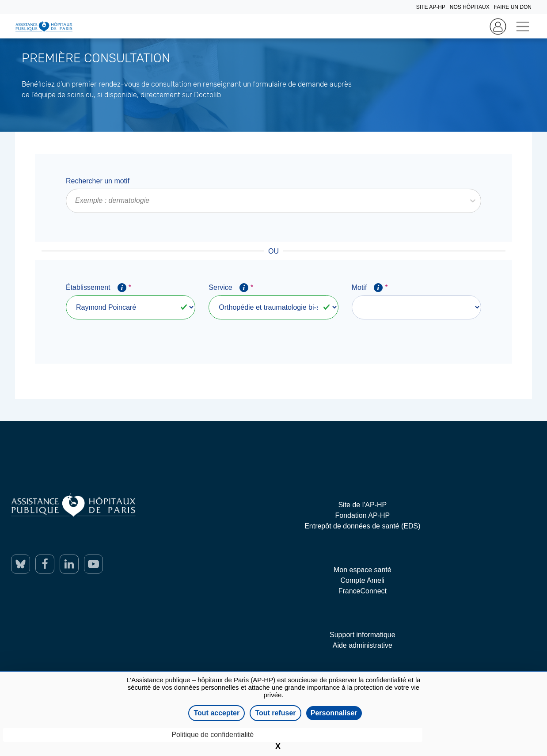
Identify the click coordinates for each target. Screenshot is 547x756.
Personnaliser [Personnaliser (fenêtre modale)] (334, 713)
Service (231, 288)
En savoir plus (22, 110)
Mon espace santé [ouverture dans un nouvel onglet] (363, 570)
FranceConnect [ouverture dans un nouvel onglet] (363, 591)
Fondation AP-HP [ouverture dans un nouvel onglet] (363, 515)
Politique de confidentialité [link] (213, 735)
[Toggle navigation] (522, 26)
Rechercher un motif (98, 181)
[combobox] (76, 201)
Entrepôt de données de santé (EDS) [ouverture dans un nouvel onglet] (362, 526)
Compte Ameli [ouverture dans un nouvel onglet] (363, 580)
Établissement (98, 288)
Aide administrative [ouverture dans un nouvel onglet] (363, 645)
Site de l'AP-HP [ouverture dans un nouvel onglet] (362, 505)
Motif (370, 288)
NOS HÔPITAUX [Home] (470, 7)
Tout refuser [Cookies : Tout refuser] (275, 713)
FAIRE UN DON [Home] (513, 7)
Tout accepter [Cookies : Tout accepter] (217, 713)
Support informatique (363, 635)
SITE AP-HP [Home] (431, 7)
